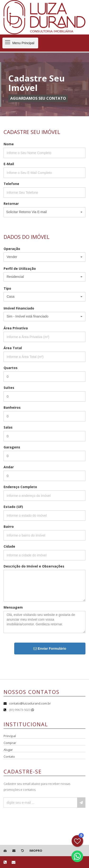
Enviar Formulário (50, 649)
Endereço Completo (20, 487)
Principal (10, 736)
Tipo (7, 288)
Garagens (12, 447)
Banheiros (12, 407)
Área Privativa (16, 328)
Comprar (10, 743)
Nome (9, 144)
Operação (12, 249)
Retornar (11, 204)
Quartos (11, 368)
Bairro (9, 526)
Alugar (8, 750)
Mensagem (13, 607)
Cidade (9, 546)
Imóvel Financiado (19, 308)
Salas (8, 427)
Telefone (11, 184)
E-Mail (9, 164)
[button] (44, 212)
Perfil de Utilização (20, 269)
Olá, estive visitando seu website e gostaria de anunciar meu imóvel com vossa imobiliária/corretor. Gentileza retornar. (44, 622)
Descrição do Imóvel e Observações (34, 566)
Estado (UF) (13, 507)
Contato (9, 756)
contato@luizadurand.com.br (30, 703)
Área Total (13, 348)
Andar (9, 467)
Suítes (9, 388)
